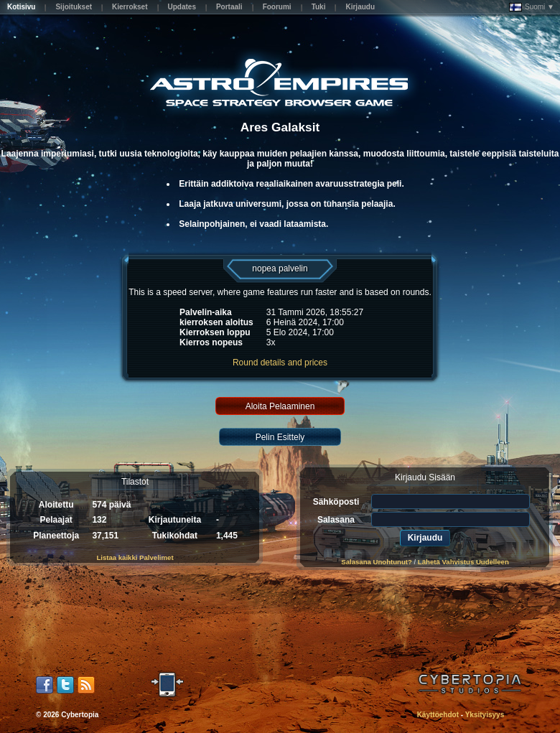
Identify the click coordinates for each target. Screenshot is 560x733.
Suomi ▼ (532, 7)
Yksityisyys (485, 715)
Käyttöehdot (438, 715)
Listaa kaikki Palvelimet (135, 557)
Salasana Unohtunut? (377, 562)
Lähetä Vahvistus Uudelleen (463, 562)
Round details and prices (280, 363)
